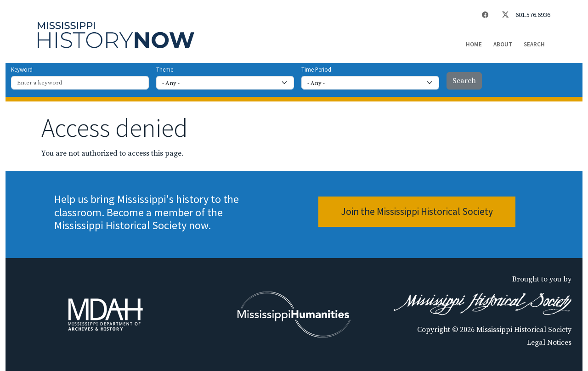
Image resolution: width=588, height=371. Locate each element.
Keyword (22, 69)
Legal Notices (549, 343)
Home (474, 44)
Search (534, 44)
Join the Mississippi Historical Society (417, 211)
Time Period (316, 69)
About (503, 44)
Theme (165, 69)
